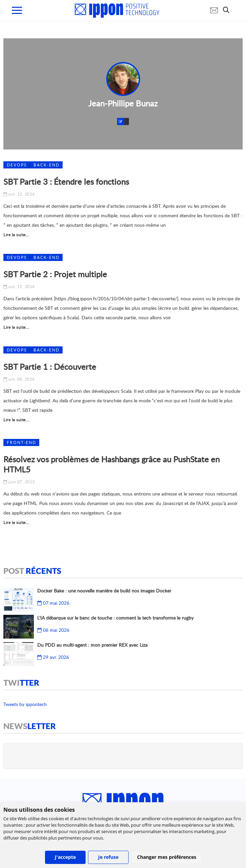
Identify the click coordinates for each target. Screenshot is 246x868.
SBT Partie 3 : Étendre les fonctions (66, 181)
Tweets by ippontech (25, 704)
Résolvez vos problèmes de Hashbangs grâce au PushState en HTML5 (111, 464)
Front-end (21, 442)
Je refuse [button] (108, 857)
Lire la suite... (16, 235)
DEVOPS (17, 165)
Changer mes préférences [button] (167, 857)
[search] (228, 10)
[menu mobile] (17, 10)
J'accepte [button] (65, 857)
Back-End (47, 165)
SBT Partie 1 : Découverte (50, 367)
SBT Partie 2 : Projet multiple (55, 274)
